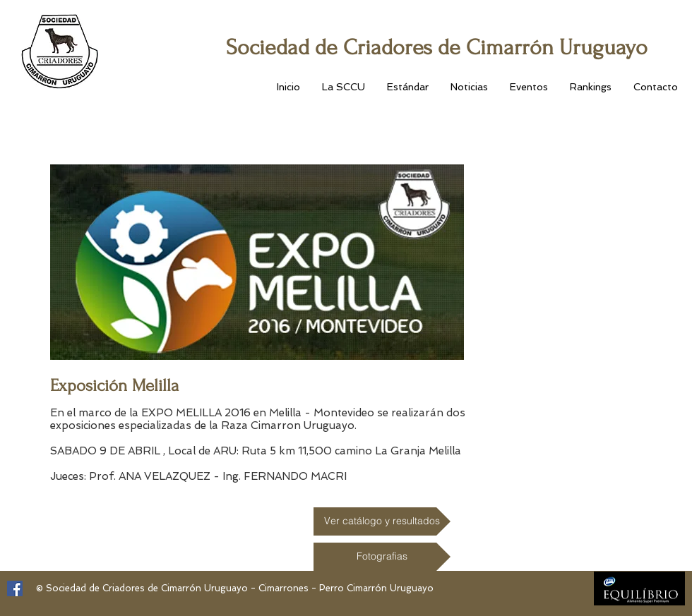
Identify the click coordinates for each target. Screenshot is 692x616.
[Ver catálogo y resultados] (382, 521)
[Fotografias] (382, 557)
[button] (343, 87)
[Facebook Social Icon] (15, 588)
